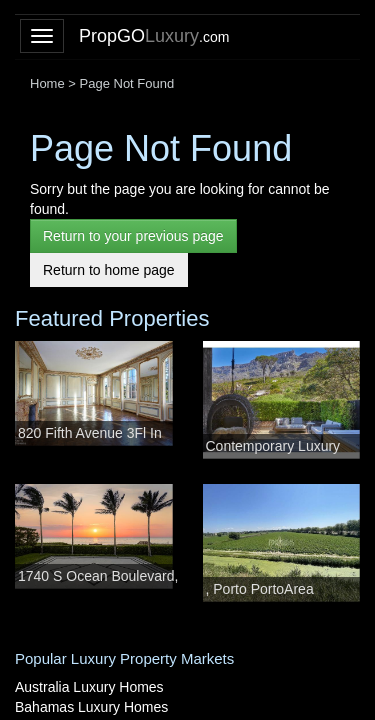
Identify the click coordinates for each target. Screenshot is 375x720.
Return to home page (109, 270)
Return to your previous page (133, 236)
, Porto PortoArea (260, 589)
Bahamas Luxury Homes (91, 707)
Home (47, 83)
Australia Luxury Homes (89, 687)
